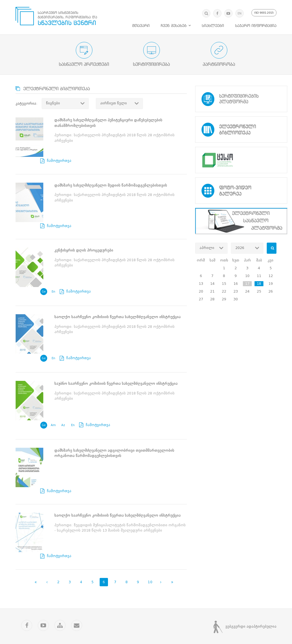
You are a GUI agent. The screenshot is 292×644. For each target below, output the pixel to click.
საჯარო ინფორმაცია (256, 24)
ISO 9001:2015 (263, 11)
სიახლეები (213, 24)
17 (247, 281)
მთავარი (141, 24)
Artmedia (156, 630)
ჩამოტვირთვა (73, 118)
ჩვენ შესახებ (174, 24)
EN (238, 11)
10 (150, 514)
